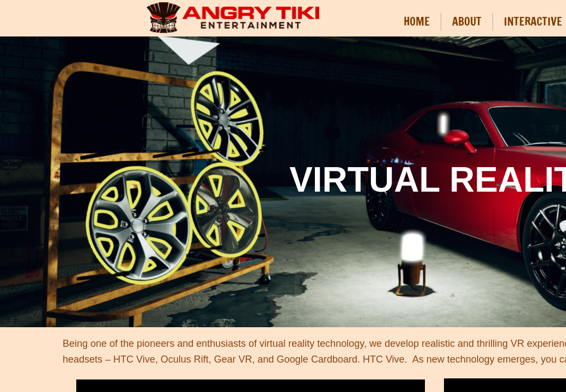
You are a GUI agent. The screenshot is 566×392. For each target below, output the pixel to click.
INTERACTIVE (533, 22)
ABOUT (467, 22)
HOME (417, 22)
